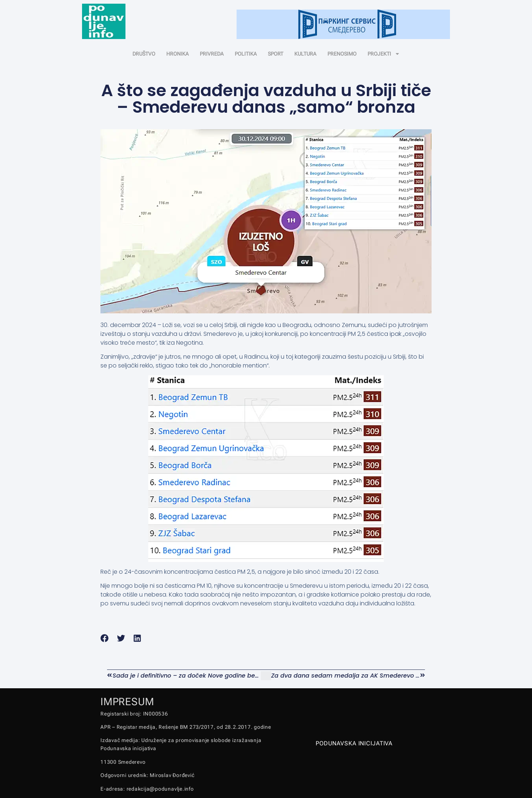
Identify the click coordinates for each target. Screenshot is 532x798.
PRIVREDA (212, 54)
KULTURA (305, 54)
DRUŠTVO (144, 54)
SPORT (276, 54)
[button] (105, 638)
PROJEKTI (384, 54)
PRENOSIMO (342, 54)
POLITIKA (246, 54)
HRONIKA (178, 54)
